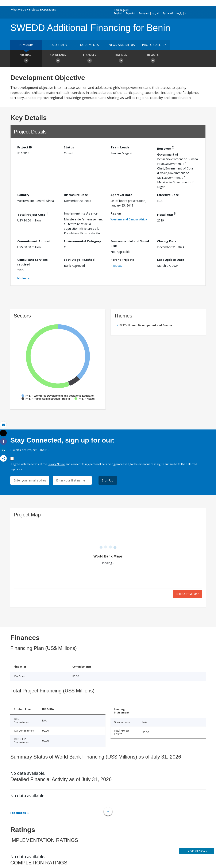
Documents (89, 45)
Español (131, 13)
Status (69, 147)
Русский (168, 13)
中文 (179, 13)
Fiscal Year (166, 214)
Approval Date (121, 195)
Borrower (165, 148)
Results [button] (153, 59)
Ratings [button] (121, 59)
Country (23, 195)
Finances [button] (89, 59)
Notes (22, 278)
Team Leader (121, 147)
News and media (122, 45)
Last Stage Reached (79, 260)
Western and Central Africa (129, 219)
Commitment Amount (34, 241)
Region (116, 213)
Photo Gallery (154, 45)
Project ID (25, 147)
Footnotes (18, 813)
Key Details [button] (58, 59)
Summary (26, 45)
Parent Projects (122, 260)
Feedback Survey (197, 851)
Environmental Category (82, 241)
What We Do (19, 10)
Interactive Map (188, 594)
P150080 (117, 266)
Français (144, 13)
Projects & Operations (43, 10)
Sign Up (108, 480)
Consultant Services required (32, 262)
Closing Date (167, 241)
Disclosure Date (76, 195)
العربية (156, 13)
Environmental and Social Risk (130, 243)
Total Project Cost (32, 214)
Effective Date (168, 195)
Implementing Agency (81, 213)
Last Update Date (171, 260)
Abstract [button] (26, 59)
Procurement (58, 45)
